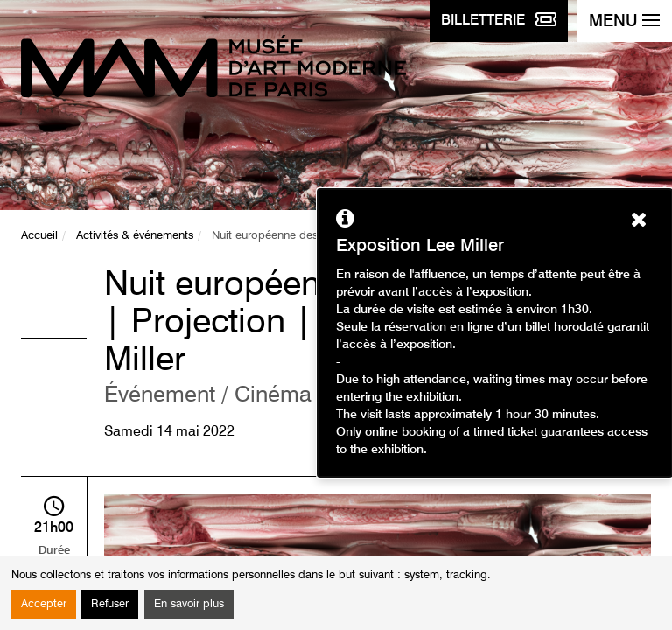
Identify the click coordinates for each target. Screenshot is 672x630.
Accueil (39, 236)
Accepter (44, 604)
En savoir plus (189, 604)
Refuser (110, 604)
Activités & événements (135, 236)
